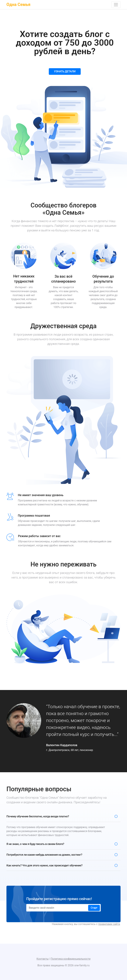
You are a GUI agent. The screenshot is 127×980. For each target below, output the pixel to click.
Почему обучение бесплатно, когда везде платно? (38, 816)
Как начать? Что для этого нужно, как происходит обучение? (44, 865)
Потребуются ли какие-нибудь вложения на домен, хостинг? (44, 855)
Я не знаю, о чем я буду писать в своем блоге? (35, 844)
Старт (94, 908)
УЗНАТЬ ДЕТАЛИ (65, 71)
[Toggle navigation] (116, 5)
